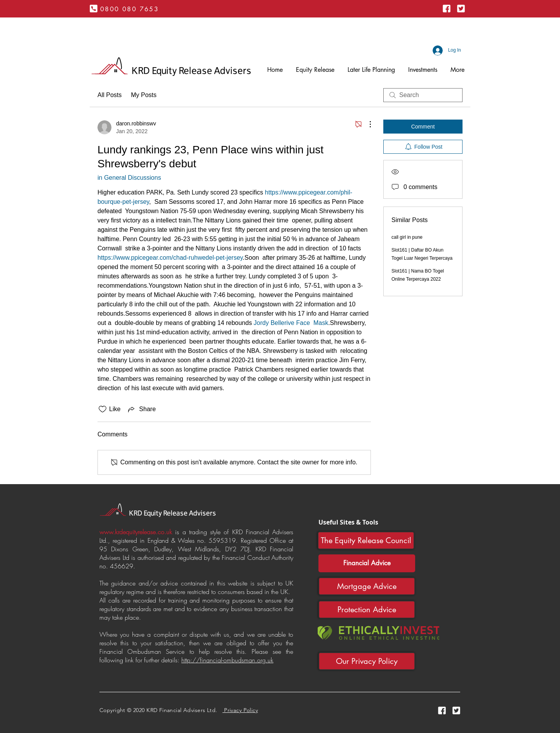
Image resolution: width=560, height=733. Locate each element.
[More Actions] (366, 124)
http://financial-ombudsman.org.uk (227, 660)
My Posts (144, 95)
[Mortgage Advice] (367, 586)
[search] (423, 95)
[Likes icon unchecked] (103, 409)
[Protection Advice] (367, 610)
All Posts (110, 95)
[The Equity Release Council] (366, 540)
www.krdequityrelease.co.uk (136, 532)
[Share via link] (141, 409)
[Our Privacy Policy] (367, 661)
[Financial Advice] (367, 563)
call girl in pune (407, 237)
